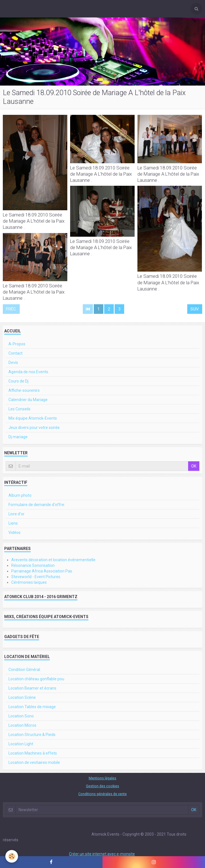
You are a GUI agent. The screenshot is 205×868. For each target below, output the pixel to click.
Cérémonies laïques (29, 582)
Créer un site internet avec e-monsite (102, 854)
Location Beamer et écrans (32, 688)
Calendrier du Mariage (28, 400)
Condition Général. (25, 670)
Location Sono (21, 716)
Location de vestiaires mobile (34, 762)
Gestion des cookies (102, 786)
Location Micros (22, 725)
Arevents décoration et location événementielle (53, 560)
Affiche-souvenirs (24, 390)
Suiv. (195, 309)
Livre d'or (16, 514)
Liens (13, 523)
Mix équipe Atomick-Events (33, 418)
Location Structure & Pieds (32, 735)
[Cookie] (12, 856)
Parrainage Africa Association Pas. (42, 571)
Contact (15, 353)
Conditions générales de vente (102, 794)
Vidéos (15, 533)
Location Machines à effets (33, 753)
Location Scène (22, 697)
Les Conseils (19, 409)
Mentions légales (102, 778)
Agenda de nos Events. (29, 372)
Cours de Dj (18, 381)
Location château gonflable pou (36, 679)
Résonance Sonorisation (33, 565)
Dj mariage (18, 437)
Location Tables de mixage (32, 707)
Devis (13, 363)
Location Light (21, 744)
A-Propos (17, 344)
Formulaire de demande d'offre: (37, 505)
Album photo (20, 495)
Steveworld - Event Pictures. (36, 577)
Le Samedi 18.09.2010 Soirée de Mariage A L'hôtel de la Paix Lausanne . (34, 221)
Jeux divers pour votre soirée (34, 428)
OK (194, 466)
